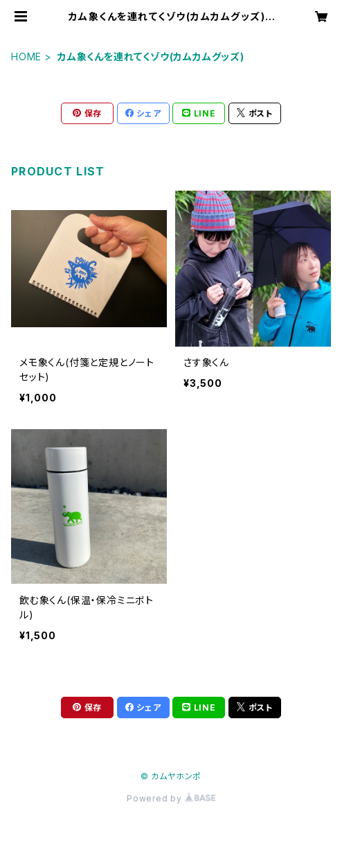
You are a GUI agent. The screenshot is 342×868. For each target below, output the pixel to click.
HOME (26, 57)
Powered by (171, 798)
